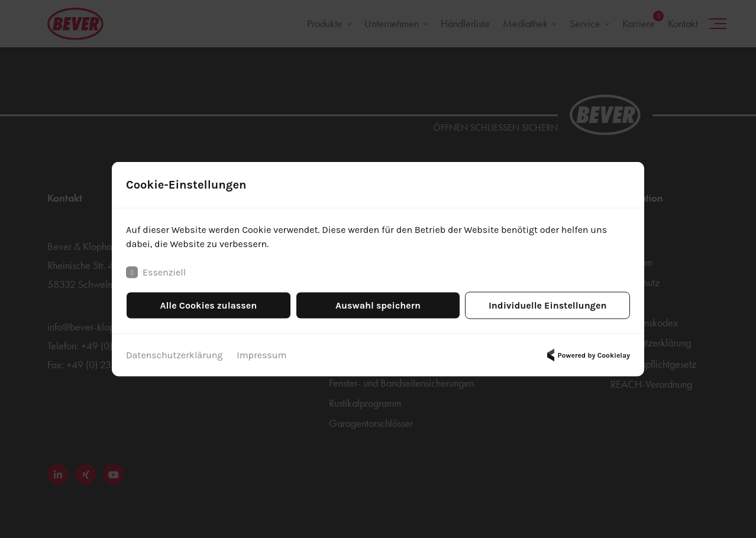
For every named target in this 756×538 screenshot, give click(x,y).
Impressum (261, 355)
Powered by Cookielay (587, 355)
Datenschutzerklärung (174, 355)
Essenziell (156, 273)
